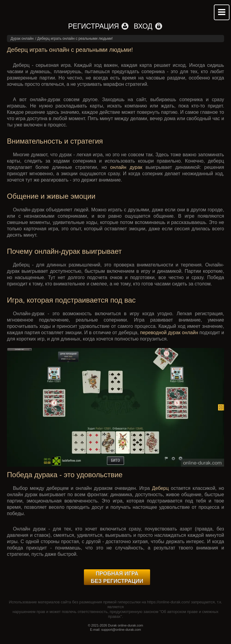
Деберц (160, 488)
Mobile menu (222, 12)
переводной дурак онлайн (169, 333)
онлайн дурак (126, 167)
